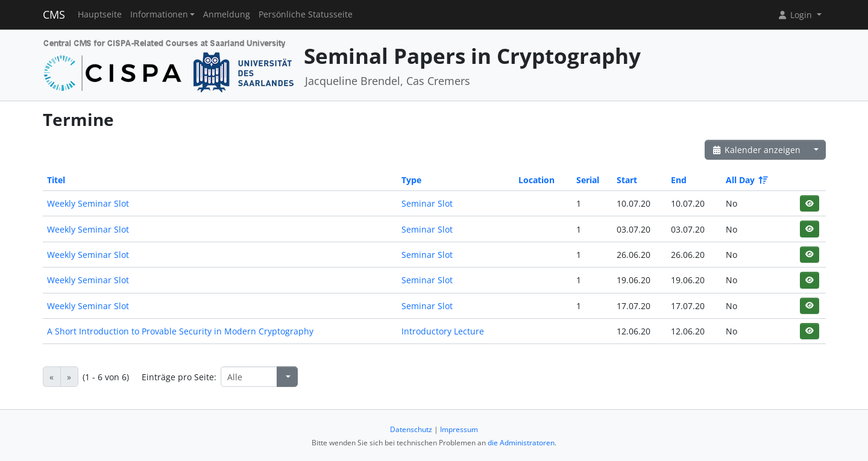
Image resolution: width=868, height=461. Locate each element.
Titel (56, 180)
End (679, 180)
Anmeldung (227, 14)
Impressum (459, 429)
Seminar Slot (427, 203)
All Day (746, 180)
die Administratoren (521, 443)
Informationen (159, 14)
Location (536, 180)
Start (627, 180)
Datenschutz (411, 429)
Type (411, 180)
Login (796, 15)
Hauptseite (100, 14)
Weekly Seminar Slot (88, 203)
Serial (588, 180)
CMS (54, 14)
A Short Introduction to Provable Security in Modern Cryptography (180, 331)
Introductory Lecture (443, 331)
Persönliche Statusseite (306, 14)
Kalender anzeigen (756, 150)
